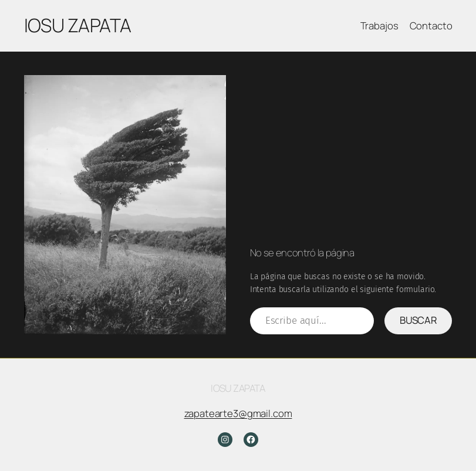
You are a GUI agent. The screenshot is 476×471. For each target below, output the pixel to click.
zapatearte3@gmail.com (238, 413)
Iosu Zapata (78, 25)
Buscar (418, 320)
